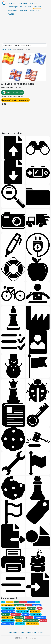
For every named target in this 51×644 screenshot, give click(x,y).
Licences (16, 632)
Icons (10, 49)
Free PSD (11, 14)
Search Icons (8, 45)
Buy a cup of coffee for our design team (15, 100)
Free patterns (35, 10)
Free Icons (37, 7)
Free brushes (12, 10)
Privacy (28, 632)
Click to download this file (13, 92)
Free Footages (13, 7)
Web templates (26, 7)
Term (22, 632)
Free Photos (23, 3)
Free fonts (34, 3)
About (34, 632)
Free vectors (12, 3)
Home (4, 49)
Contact (40, 632)
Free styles (23, 10)
